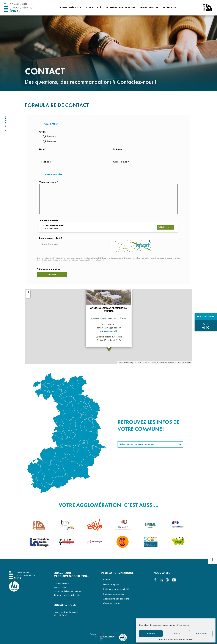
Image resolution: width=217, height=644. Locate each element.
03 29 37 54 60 (60, 615)
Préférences (201, 634)
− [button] (28, 298)
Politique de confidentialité (183, 639)
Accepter (151, 634)
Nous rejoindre (205, 316)
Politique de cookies (166, 639)
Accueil (5, 128)
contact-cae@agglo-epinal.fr (66, 612)
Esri (135, 364)
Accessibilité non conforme (116, 599)
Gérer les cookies (112, 604)
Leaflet (120, 364)
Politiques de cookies (113, 594)
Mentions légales (111, 585)
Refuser (176, 634)
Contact (107, 580)
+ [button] (28, 294)
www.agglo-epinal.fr (109, 333)
